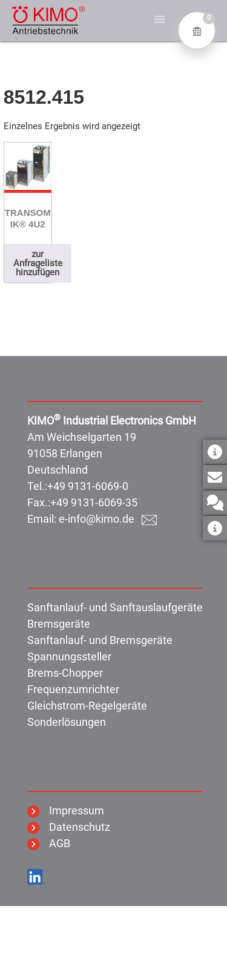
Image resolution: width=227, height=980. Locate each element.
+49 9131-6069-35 (94, 502)
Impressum (66, 811)
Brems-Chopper (65, 673)
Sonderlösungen (67, 722)
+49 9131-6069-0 (88, 486)
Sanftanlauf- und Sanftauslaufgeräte (115, 607)
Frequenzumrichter (73, 689)
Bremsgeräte (59, 624)
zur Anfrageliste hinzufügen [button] (38, 263)
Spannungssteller (69, 656)
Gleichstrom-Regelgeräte (87, 706)
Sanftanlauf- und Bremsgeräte (100, 640)
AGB (49, 843)
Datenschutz (69, 827)
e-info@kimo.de (108, 519)
